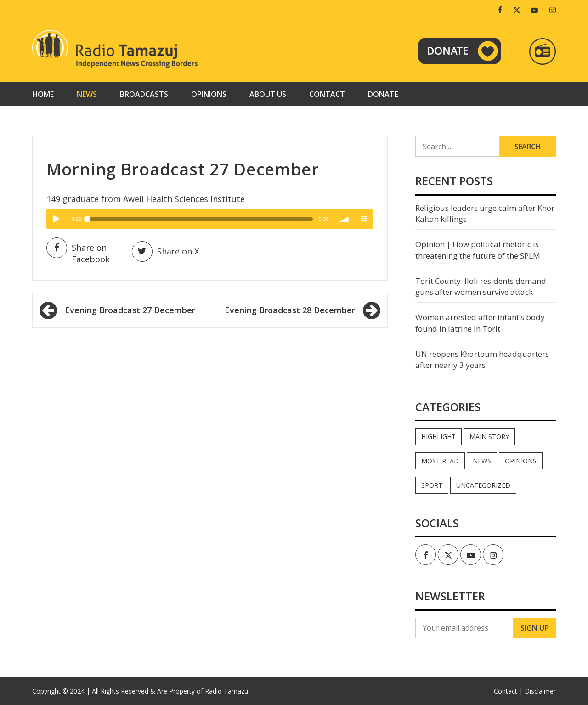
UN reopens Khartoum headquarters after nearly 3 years (482, 359)
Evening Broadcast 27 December (130, 310)
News (87, 94)
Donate (383, 94)
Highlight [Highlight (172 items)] (438, 437)
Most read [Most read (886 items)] (440, 461)
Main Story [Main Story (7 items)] (489, 437)
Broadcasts (144, 94)
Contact (327, 94)
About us (268, 94)
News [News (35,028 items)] (482, 461)
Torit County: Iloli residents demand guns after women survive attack (481, 286)
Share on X (165, 251)
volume (344, 219)
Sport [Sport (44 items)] (432, 485)
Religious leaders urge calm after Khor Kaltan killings (485, 213)
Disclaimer (540, 691)
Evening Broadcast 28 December (290, 310)
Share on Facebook (78, 253)
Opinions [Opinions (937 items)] (521, 461)
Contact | (508, 691)
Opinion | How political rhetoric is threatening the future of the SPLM (478, 250)
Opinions (209, 94)
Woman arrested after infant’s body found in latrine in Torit (480, 323)
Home (43, 94)
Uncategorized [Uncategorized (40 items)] (483, 485)
